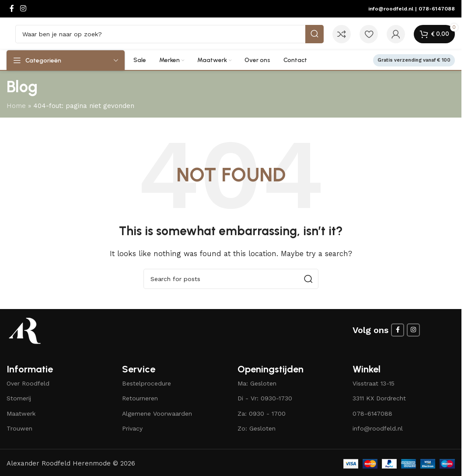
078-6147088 (437, 9)
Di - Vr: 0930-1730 (265, 398)
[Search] (169, 34)
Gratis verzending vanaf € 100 (414, 60)
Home (16, 106)
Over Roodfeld (28, 383)
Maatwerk (21, 413)
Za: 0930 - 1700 (262, 413)
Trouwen (19, 428)
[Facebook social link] (12, 9)
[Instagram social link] (23, 9)
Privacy (132, 428)
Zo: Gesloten (257, 428)
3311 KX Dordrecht (379, 398)
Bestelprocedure (147, 383)
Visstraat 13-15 (374, 383)
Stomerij (19, 398)
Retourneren (140, 398)
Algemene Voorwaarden (157, 413)
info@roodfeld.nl (391, 9)
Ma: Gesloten (257, 383)
